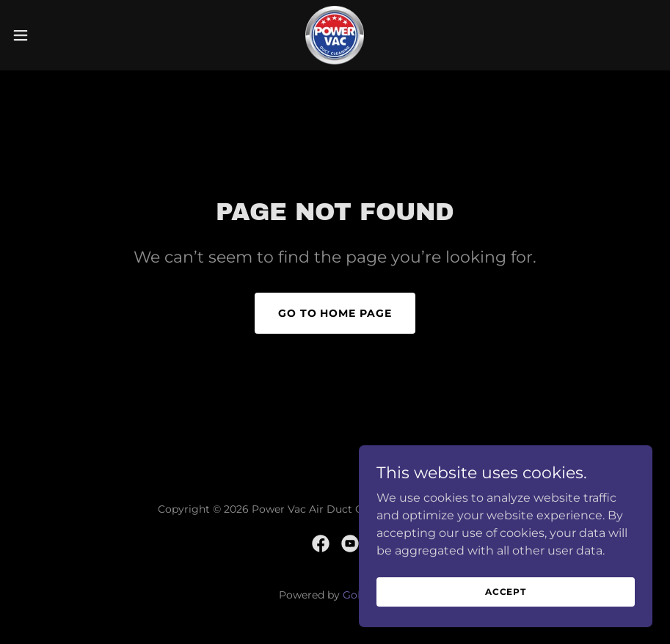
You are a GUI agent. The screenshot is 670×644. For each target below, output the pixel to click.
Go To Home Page (335, 313)
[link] (335, 35)
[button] (55, 35)
